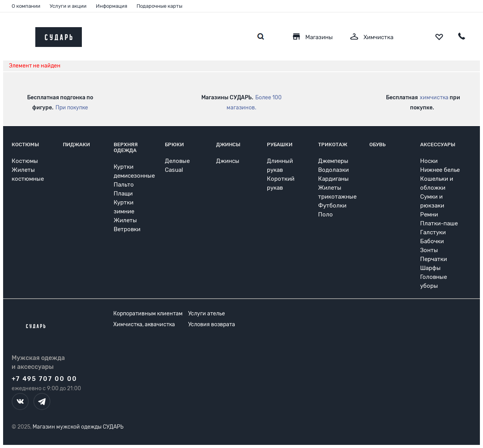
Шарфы (430, 268)
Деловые (177, 161)
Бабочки (432, 241)
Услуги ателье (207, 314)
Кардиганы (333, 179)
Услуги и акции (68, 6)
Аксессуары (438, 144)
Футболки (332, 206)
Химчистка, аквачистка (144, 324)
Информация (112, 6)
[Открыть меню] (21, 35)
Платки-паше (439, 223)
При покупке (72, 108)
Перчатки (434, 259)
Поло (325, 214)
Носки (429, 161)
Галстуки (433, 232)
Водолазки (333, 170)
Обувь (377, 144)
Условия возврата (212, 324)
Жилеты (125, 220)
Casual (174, 170)
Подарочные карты (159, 6)
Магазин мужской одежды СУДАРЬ (78, 427)
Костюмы (25, 144)
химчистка (434, 98)
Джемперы (333, 161)
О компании (26, 6)
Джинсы (228, 144)
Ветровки (127, 229)
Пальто (124, 185)
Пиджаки (76, 144)
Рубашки (280, 144)
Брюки (174, 144)
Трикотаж (333, 144)
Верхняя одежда (126, 147)
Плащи (123, 194)
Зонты (429, 250)
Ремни (429, 214)
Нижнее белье (440, 170)
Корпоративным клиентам (148, 314)
